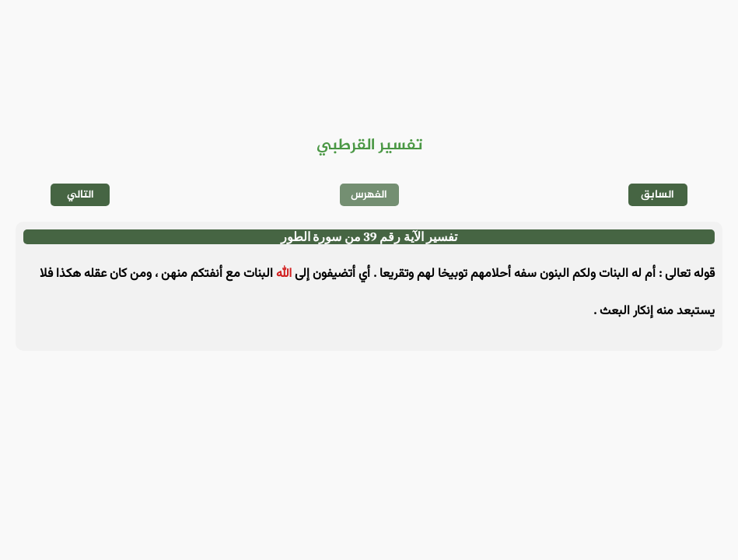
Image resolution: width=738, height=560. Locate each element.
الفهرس (369, 195)
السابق (658, 195)
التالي (80, 195)
